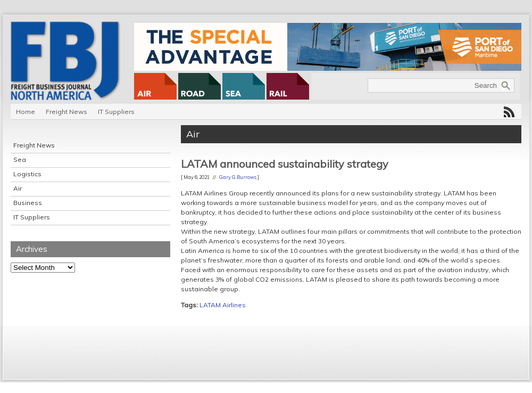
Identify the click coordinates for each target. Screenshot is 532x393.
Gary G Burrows (238, 177)
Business (28, 203)
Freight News (66, 112)
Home (26, 112)
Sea (20, 159)
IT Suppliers (116, 112)
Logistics (27, 174)
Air (18, 188)
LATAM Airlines (223, 305)
